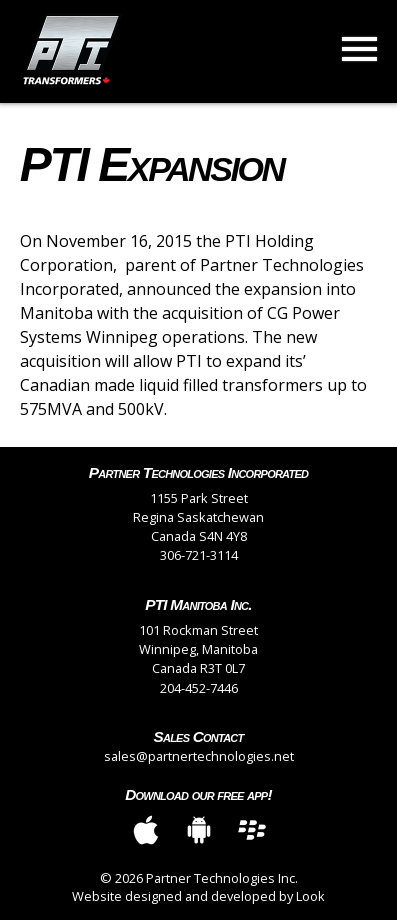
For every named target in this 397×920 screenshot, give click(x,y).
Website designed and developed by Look (198, 896)
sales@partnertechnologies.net (199, 756)
